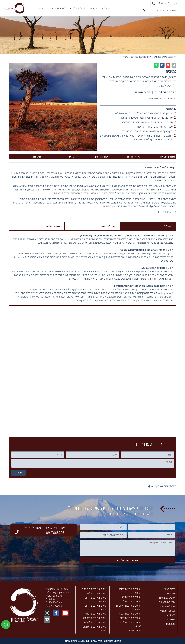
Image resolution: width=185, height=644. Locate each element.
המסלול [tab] (168, 226)
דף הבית (106, 8)
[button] (174, 65)
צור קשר (42, 8)
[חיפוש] (144, 10)
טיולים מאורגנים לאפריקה (141, 57)
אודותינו (94, 8)
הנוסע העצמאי (58, 8)
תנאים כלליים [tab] (53, 226)
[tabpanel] (93, 268)
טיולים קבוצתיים (160, 57)
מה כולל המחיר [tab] (108, 226)
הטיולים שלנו (78, 8)
